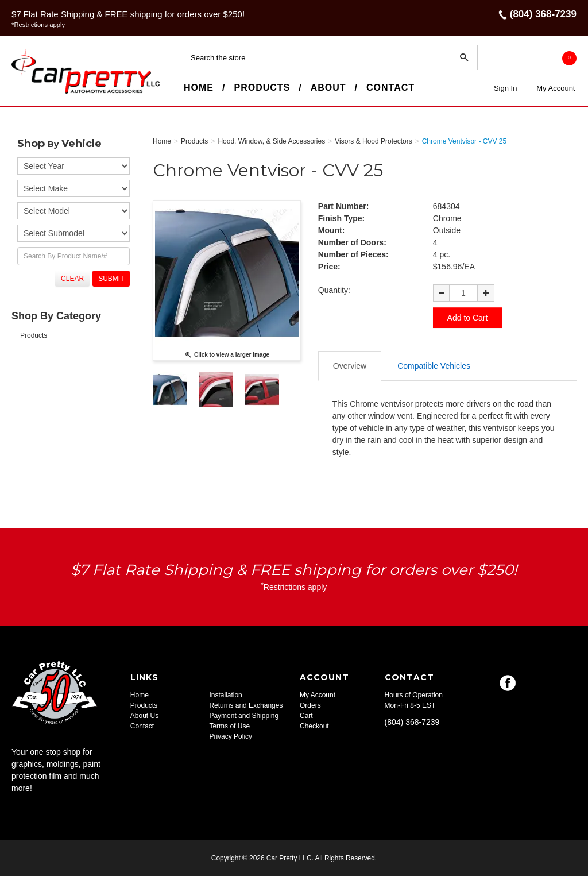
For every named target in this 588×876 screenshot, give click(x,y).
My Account (556, 88)
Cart (306, 716)
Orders (310, 705)
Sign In (505, 88)
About (328, 88)
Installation (225, 695)
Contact (390, 88)
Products (262, 88)
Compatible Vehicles (434, 366)
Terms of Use (229, 726)
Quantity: (334, 290)
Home (199, 88)
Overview (350, 366)
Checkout (314, 726)
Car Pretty (32, 93)
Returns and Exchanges (246, 705)
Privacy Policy (231, 736)
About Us (144, 716)
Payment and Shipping (244, 716)
